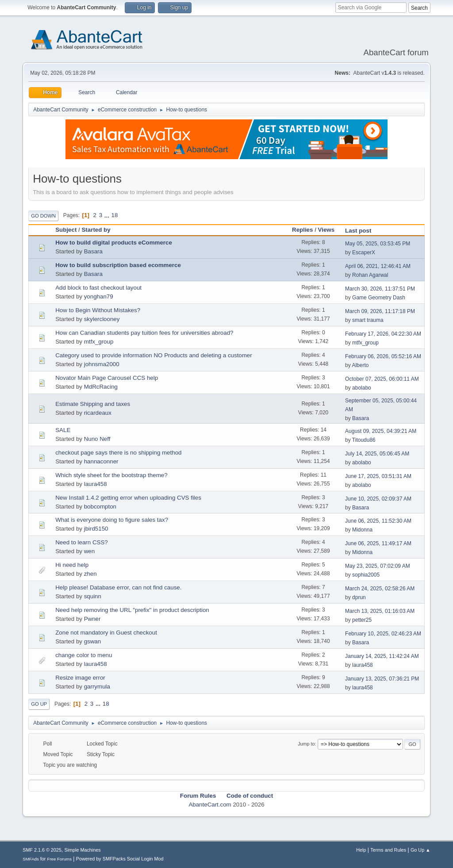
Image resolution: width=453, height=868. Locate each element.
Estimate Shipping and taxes (93, 404)
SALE (63, 430)
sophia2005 (366, 575)
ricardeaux (98, 413)
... (108, 215)
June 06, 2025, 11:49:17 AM (378, 543)
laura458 (96, 484)
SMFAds (31, 859)
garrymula (97, 686)
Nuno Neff (97, 439)
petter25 (362, 620)
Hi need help (72, 565)
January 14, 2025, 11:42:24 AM (382, 656)
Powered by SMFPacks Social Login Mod (120, 859)
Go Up (39, 704)
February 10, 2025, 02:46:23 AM (383, 634)
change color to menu (84, 655)
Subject (66, 230)
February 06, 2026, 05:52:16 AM (383, 356)
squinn (93, 596)
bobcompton (100, 507)
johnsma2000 (102, 364)
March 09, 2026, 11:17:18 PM (380, 311)
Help (361, 850)
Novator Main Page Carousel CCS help (107, 378)
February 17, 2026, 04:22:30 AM (383, 334)
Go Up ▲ (420, 850)
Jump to (306, 744)
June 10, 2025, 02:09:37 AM (378, 499)
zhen (90, 574)
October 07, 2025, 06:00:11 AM (382, 379)
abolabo (362, 388)
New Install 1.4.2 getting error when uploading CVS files (128, 498)
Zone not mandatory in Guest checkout (106, 633)
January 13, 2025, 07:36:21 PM (382, 679)
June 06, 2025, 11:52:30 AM (378, 521)
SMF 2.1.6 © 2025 (42, 850)
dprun (359, 597)
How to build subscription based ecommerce (118, 265)
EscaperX (364, 252)
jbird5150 (96, 529)
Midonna (362, 530)
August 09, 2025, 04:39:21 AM (381, 431)
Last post (362, 231)
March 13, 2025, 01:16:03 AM (380, 611)
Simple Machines (83, 850)
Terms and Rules (388, 850)
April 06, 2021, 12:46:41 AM (378, 266)
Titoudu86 (364, 440)
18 (115, 215)
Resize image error (80, 678)
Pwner (92, 619)
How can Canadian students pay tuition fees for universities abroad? (144, 333)
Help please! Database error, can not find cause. (118, 587)
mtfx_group (99, 342)
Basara (93, 251)
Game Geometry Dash (379, 298)
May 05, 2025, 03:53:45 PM (378, 244)
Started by (96, 230)
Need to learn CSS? (82, 542)
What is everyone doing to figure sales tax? (112, 520)
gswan (93, 641)
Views (326, 230)
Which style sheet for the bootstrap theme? (111, 475)
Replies (302, 230)
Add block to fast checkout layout (98, 288)
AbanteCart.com (210, 805)
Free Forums (59, 859)
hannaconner (101, 461)
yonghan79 (99, 296)
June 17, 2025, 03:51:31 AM (378, 476)
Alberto (360, 365)
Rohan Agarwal (370, 275)
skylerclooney (102, 319)
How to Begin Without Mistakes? (98, 310)
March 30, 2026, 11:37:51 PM (380, 289)
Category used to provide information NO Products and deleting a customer (154, 355)
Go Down (43, 216)
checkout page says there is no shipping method (118, 453)
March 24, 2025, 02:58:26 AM (380, 589)
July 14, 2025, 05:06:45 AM (377, 454)
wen (89, 551)
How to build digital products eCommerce (114, 243)
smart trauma (368, 320)
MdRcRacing (101, 387)
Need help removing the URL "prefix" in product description (132, 610)
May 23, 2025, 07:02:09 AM (378, 566)
